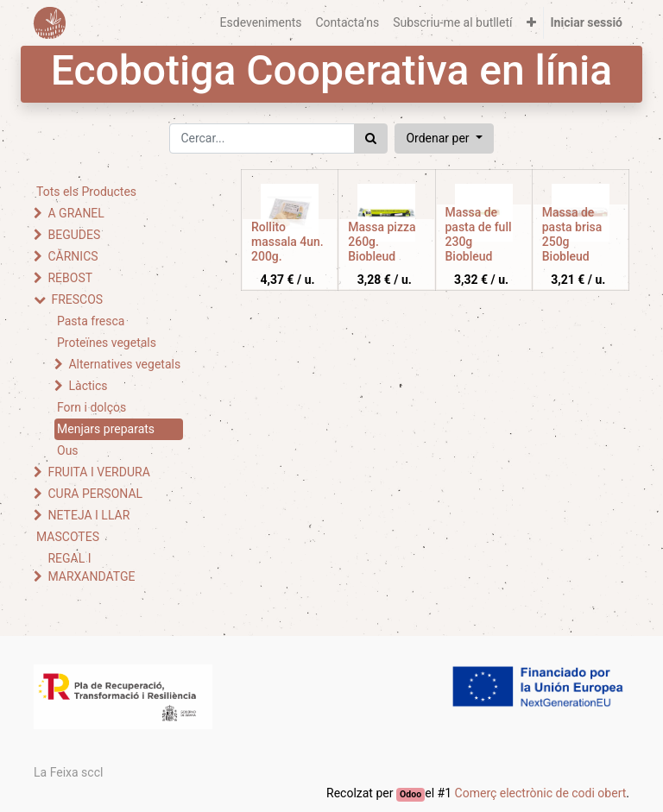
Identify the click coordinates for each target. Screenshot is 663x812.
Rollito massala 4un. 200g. (287, 242)
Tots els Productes (86, 192)
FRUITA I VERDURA (98, 472)
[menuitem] (261, 23)
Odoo (410, 794)
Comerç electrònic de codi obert (541, 793)
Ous (68, 450)
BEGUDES (74, 235)
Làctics (88, 386)
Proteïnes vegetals (107, 343)
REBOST (70, 278)
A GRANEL (76, 213)
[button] (531, 23)
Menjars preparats (106, 429)
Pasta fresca (91, 321)
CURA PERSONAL (95, 494)
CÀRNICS (73, 256)
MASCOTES (68, 537)
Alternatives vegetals (124, 364)
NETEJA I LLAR (88, 515)
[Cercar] (371, 138)
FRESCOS (77, 299)
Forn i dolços (92, 407)
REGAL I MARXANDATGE (91, 567)
